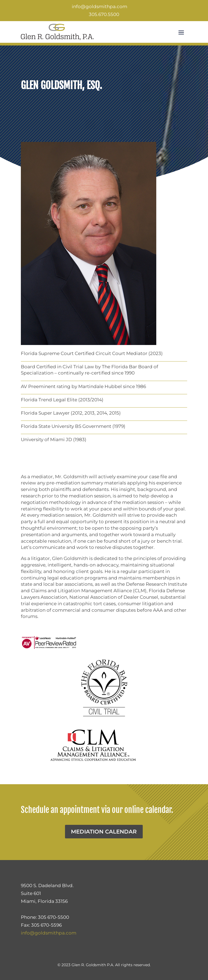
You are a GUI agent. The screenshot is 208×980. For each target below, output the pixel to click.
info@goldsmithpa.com (100, 6)
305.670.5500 (104, 14)
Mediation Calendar (104, 832)
